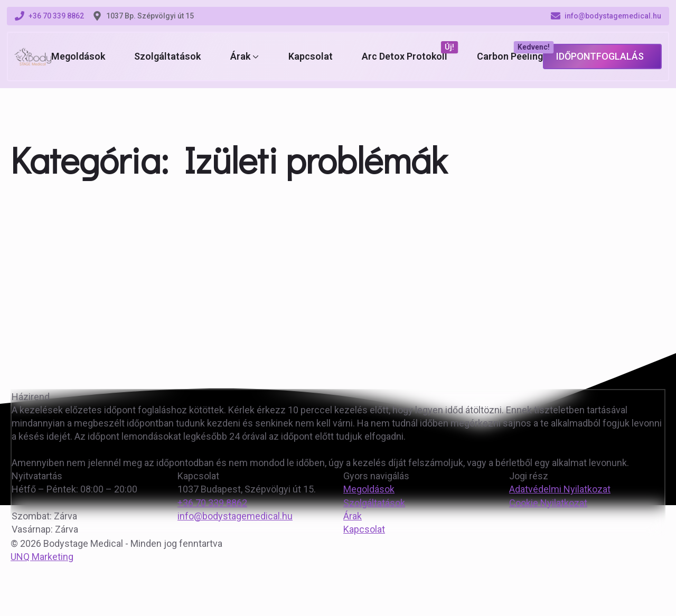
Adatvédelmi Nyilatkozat (560, 489)
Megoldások (78, 56)
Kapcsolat (311, 56)
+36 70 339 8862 (212, 503)
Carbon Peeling (510, 56)
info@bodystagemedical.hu (235, 516)
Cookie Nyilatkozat (548, 503)
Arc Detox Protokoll (405, 56)
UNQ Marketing (42, 557)
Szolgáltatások (167, 56)
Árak (240, 56)
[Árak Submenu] (255, 56)
